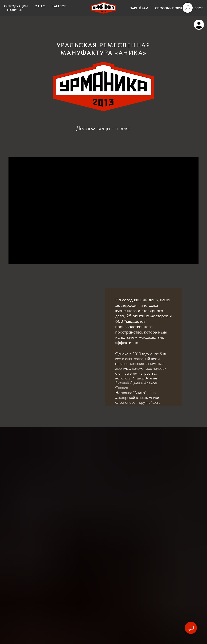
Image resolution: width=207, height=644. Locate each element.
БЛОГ (199, 8)
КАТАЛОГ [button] (59, 6)
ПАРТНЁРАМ (139, 8)
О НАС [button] (40, 6)
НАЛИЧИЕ (15, 10)
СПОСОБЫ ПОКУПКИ (171, 8)
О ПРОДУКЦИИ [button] (16, 6)
